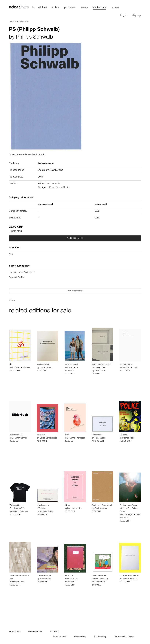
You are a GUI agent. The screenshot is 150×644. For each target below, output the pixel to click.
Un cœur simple (44, 576)
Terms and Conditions (124, 637)
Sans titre (41, 435)
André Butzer (43, 365)
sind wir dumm (126, 365)
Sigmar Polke (128, 438)
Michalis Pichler (47, 512)
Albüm (67, 505)
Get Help (54, 632)
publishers (70, 8)
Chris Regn (127, 515)
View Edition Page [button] (75, 291)
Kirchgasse (23, 266)
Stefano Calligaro (20, 512)
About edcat (14, 632)
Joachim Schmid (130, 368)
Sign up (137, 16)
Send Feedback (35, 632)
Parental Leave (71, 365)
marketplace (100, 8)
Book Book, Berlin (59, 188)
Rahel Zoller (100, 438)
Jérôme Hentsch (130, 579)
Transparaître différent (129, 576)
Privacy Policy (80, 637)
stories (115, 8)
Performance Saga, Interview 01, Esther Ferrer (128, 509)
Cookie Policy (100, 637)
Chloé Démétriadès (48, 438)
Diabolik (123, 435)
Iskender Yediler (75, 509)
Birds (67, 435)
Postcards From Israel (102, 505)
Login (123, 16)
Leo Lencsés (53, 184)
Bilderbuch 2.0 (16, 435)
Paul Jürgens (101, 509)
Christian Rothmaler (21, 368)
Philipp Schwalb (34, 38)
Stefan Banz (45, 579)
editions (42, 8)
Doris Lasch (100, 371)
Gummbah (100, 582)
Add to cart (75, 238)
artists (55, 8)
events (84, 8)
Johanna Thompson (76, 438)
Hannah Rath (18, 582)
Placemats (97, 435)
